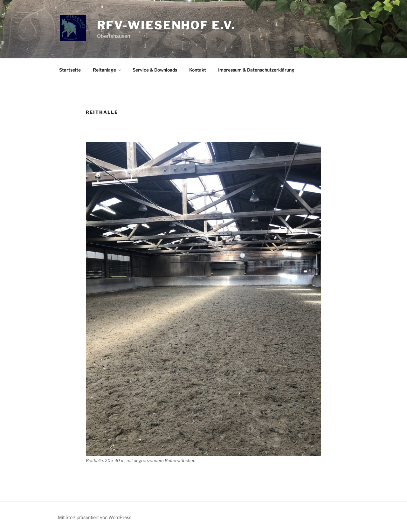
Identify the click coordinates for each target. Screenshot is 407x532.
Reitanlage (107, 70)
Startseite (70, 70)
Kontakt (198, 70)
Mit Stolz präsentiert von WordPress (95, 517)
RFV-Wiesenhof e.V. (166, 25)
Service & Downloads (155, 70)
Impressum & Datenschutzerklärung (256, 70)
